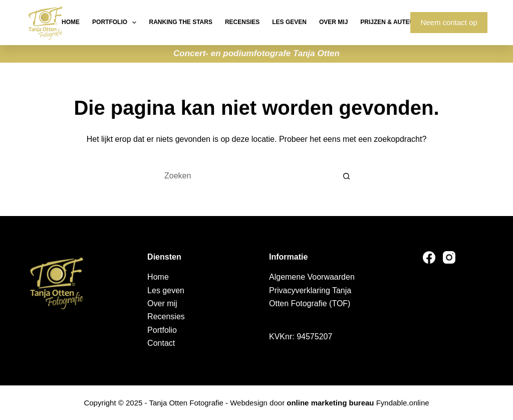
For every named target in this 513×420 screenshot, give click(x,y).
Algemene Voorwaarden (312, 277)
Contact (161, 343)
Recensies (242, 22)
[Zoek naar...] (246, 176)
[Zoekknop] (347, 176)
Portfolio (116, 23)
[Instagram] (449, 257)
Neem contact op (449, 22)
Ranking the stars (180, 22)
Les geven (289, 22)
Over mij (333, 22)
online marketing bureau (330, 403)
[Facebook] (429, 257)
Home (71, 22)
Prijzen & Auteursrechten (406, 22)
